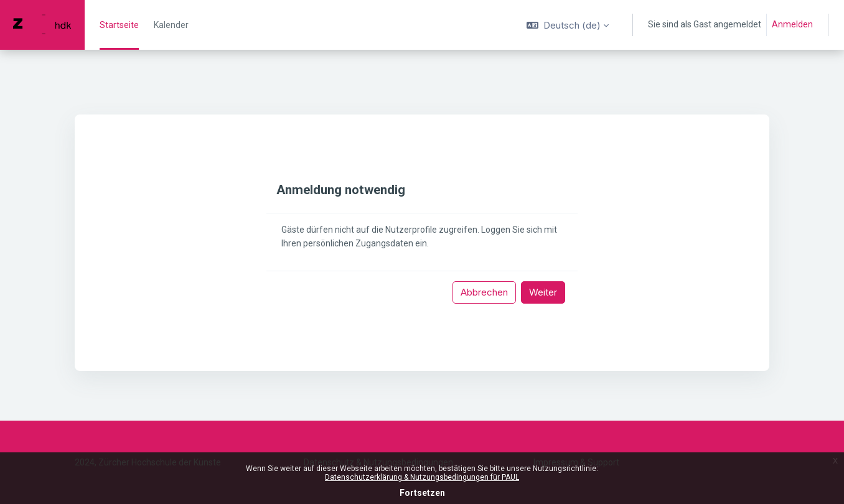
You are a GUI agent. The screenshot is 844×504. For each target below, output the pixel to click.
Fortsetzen (422, 493)
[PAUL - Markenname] (42, 25)
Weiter (543, 292)
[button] (568, 25)
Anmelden (792, 24)
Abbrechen (484, 292)
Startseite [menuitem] (119, 25)
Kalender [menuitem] (171, 25)
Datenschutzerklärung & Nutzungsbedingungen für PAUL (422, 477)
